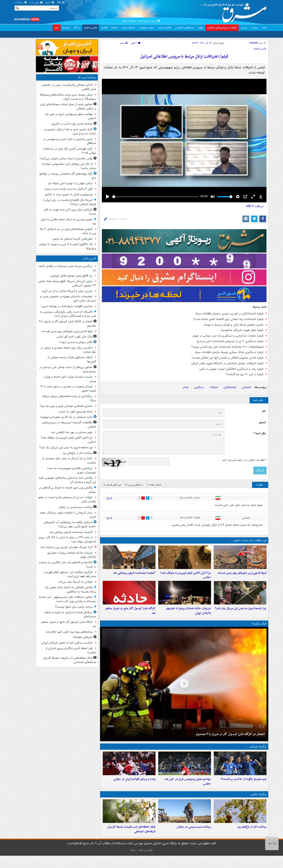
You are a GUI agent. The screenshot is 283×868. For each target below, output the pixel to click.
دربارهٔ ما (21, 3)
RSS (61, 3)
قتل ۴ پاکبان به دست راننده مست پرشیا (69, 189)
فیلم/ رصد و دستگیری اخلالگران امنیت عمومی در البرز (231, 369)
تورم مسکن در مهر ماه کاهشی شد (72, 432)
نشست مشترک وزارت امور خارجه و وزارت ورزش (70, 379)
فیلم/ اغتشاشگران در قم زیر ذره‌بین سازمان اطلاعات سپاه (229, 314)
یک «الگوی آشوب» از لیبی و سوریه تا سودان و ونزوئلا (68, 246)
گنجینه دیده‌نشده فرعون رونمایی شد (134, 576)
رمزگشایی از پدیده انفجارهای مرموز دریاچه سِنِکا (69, 398)
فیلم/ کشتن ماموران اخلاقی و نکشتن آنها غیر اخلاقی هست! (228, 358)
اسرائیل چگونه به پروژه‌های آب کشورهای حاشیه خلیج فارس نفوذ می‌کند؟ (70, 524)
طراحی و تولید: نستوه (141, 862)
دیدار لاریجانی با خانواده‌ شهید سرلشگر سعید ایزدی (68, 515)
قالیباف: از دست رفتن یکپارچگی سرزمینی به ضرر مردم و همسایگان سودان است (68, 314)
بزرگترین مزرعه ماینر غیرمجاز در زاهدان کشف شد (67, 268)
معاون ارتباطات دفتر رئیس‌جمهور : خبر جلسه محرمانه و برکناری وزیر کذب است (68, 599)
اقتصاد (104, 28)
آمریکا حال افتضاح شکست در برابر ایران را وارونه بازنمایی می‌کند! (69, 202)
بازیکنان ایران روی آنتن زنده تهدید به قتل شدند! (70, 212)
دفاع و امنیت (165, 28)
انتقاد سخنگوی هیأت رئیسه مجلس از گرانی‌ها (72, 359)
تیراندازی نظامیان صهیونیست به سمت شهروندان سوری (71, 470)
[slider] (155, 197)
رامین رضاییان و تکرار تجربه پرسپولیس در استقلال (70, 141)
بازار (57, 28)
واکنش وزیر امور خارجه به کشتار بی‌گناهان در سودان (67, 490)
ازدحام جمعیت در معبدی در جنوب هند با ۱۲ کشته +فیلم (68, 389)
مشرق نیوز (235, 11)
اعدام (186, 387)
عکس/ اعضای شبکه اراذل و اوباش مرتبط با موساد (234, 325)
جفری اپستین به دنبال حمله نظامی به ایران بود (68, 222)
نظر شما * (259, 433)
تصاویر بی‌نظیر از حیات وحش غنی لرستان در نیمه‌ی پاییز (68, 369)
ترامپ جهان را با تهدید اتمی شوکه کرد (70, 183)
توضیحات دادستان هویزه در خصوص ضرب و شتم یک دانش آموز (68, 299)
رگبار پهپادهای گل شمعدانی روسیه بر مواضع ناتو (68, 176)
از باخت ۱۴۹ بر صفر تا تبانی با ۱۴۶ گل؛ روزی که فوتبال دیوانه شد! (67, 540)
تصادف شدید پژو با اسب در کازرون (72, 124)
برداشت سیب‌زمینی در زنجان (194, 839)
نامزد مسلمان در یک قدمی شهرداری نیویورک (66, 417)
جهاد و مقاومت (146, 28)
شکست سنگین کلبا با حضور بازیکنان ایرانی (67, 643)
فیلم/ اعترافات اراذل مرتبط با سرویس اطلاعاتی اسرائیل (184, 57)
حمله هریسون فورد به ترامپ (75, 412)
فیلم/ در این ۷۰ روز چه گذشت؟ (245, 374)
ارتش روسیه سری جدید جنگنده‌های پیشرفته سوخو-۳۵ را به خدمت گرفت (68, 97)
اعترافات (214, 387)
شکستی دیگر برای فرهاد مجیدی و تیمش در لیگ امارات (68, 350)
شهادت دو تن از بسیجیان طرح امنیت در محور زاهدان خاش (67, 499)
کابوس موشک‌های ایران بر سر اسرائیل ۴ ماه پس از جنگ (68, 231)
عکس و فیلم (91, 28)
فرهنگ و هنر (128, 28)
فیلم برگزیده (259, 630)
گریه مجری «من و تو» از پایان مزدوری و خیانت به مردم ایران (70, 131)
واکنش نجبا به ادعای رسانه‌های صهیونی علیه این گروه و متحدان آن (67, 480)
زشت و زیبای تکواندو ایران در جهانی (134, 788)
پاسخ (109, 498)
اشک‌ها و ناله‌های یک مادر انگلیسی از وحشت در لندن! (67, 565)
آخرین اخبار (89, 259)
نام (264, 411)
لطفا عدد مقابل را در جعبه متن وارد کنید (244, 460)
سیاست (254, 28)
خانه (264, 28)
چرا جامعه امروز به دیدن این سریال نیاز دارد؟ (241, 615)
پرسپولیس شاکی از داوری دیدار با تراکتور (69, 194)
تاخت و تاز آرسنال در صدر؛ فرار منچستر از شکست (69, 461)
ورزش (244, 28)
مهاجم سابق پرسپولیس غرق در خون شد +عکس (188, 791)
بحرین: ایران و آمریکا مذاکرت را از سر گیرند (67, 291)
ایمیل (262, 422)
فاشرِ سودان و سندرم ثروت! (76, 342)
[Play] (108, 197)
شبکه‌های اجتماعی (185, 28)
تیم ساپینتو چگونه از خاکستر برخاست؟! (244, 788)
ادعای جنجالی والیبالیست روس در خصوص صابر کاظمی (69, 87)
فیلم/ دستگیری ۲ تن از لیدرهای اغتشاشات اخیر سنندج (230, 341)
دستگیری (199, 387)
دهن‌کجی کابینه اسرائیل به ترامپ (72, 239)
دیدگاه (77, 28)
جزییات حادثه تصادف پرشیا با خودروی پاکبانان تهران (189, 617)
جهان (201, 28)
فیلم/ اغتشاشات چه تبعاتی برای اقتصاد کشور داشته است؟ (228, 319)
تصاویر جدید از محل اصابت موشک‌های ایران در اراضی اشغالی (68, 106)
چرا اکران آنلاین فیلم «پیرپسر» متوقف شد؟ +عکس (186, 578)
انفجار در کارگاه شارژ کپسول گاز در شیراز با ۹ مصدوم (230, 740)
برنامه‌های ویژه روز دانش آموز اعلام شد (69, 632)
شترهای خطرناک (83, 637)
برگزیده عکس (258, 803)
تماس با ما (36, 3)
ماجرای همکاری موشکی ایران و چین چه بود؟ (66, 406)
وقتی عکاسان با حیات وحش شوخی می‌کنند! (66, 159)
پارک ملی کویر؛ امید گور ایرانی (75, 337)
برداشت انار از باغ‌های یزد (252, 839)
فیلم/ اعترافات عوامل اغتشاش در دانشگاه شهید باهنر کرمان (227, 363)
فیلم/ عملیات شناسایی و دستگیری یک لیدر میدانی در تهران (228, 336)
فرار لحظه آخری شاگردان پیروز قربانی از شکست (71, 650)
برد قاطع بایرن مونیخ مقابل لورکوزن (71, 276)
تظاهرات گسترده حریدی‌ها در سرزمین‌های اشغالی (69, 425)
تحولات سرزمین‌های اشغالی (222, 28)
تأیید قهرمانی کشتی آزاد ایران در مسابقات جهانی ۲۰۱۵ (69, 151)
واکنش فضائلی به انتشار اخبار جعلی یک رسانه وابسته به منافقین (70, 590)
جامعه (115, 28)
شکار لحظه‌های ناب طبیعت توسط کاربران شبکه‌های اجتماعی (131, 841)
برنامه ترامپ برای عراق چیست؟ (74, 607)
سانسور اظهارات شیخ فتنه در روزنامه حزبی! (67, 306)
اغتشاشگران (230, 387)
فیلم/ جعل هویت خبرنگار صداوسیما (242, 330)
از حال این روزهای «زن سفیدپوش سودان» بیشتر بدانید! (69, 166)
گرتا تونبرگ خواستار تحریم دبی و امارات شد (66, 547)
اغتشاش (246, 387)
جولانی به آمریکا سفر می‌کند (75, 582)
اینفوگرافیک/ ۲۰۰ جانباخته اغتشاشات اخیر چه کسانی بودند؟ (227, 347)
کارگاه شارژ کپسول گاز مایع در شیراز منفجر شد (130, 617)
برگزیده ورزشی (258, 753)
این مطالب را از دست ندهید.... (248, 540)
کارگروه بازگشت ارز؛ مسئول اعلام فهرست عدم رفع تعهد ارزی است (70, 574)
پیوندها (66, 28)
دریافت (255, 206)
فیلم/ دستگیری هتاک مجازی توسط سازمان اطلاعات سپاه (229, 352)
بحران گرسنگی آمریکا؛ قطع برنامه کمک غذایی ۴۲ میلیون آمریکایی (67, 283)
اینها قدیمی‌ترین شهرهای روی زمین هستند (242, 576)
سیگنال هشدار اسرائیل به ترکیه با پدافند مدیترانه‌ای (70, 615)
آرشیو (50, 3)
